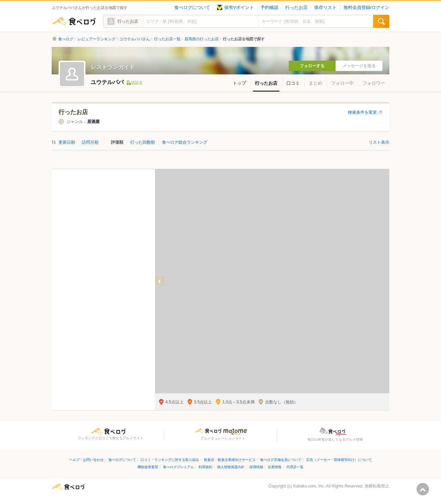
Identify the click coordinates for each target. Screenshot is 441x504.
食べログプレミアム (178, 467)
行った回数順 (143, 142)
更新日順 (67, 142)
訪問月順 (90, 142)
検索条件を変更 (362, 112)
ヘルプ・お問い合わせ (86, 460)
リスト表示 (379, 142)
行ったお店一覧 (167, 39)
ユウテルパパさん (135, 39)
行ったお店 (296, 8)
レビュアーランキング (96, 39)
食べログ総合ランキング (185, 142)
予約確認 (269, 8)
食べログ (74, 21)
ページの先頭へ (423, 489)
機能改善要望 (148, 467)
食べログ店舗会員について (281, 460)
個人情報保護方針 (231, 467)
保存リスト (325, 8)
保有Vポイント (235, 8)
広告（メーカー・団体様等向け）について (339, 460)
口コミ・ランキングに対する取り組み (170, 460)
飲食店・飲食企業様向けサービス (230, 460)
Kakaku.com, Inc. (309, 486)
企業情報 (275, 467)
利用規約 (205, 467)
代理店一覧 (295, 467)
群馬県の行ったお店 (202, 39)
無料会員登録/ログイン (366, 8)
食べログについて (192, 8)
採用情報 (256, 467)
